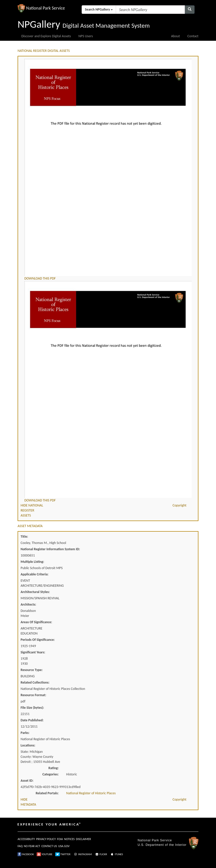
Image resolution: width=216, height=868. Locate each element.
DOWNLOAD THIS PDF (40, 278)
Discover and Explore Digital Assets (46, 36)
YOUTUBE (45, 854)
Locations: (28, 745)
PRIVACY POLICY (46, 839)
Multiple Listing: (32, 562)
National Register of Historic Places (91, 793)
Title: (24, 537)
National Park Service (155, 840)
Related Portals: (47, 793)
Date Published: (32, 720)
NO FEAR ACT (32, 846)
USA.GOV (64, 846)
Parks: (25, 733)
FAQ (20, 846)
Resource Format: (33, 695)
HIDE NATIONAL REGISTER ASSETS (32, 510)
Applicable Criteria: (35, 574)
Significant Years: (33, 652)
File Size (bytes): (32, 708)
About (175, 36)
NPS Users (86, 36)
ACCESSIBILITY (26, 839)
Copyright (179, 505)
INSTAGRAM (83, 854)
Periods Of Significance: (38, 640)
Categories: (51, 774)
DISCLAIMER (83, 839)
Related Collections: (35, 682)
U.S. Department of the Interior (162, 845)
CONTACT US (49, 846)
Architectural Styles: (35, 592)
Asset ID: (27, 781)
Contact (193, 36)
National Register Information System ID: (50, 549)
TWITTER (63, 854)
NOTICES (69, 839)
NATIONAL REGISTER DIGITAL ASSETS (44, 51)
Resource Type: (32, 670)
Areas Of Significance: (36, 622)
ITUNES (117, 854)
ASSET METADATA (30, 526)
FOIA (60, 839)
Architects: (28, 604)
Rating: (54, 768)
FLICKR (101, 854)
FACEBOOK (26, 854)
